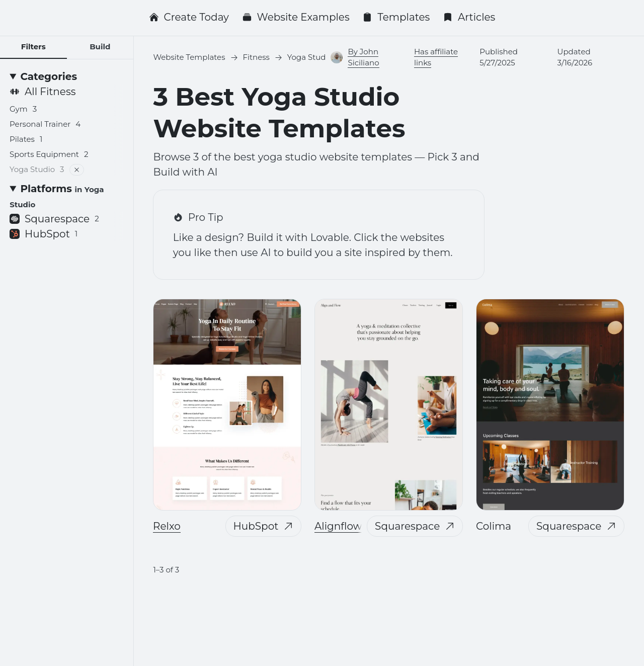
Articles (469, 17)
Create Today (189, 17)
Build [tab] (100, 47)
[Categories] (67, 76)
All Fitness (43, 92)
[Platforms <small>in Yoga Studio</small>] (67, 196)
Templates (396, 17)
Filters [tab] (33, 47)
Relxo (167, 526)
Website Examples (296, 17)
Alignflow (338, 526)
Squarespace (415, 526)
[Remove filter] (77, 170)
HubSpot (264, 526)
